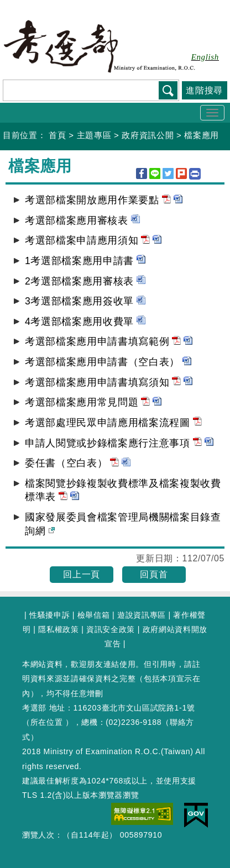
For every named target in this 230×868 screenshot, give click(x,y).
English (205, 57)
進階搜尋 (204, 90)
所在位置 (47, 722)
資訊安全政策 (111, 629)
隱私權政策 (58, 629)
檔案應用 (202, 135)
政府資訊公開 (148, 135)
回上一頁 (82, 574)
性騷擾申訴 (49, 615)
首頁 (57, 135)
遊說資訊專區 (142, 615)
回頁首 (154, 574)
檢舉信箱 (94, 615)
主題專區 (94, 135)
